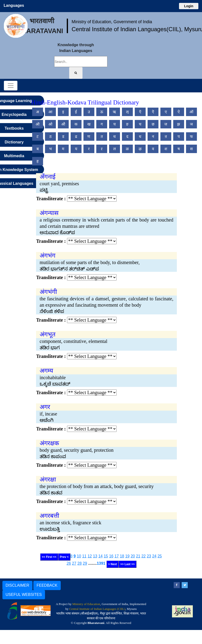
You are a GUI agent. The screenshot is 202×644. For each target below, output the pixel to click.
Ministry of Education (86, 604)
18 (122, 556)
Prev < (64, 557)
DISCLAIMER (17, 585)
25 (160, 556)
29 (85, 563)
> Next (112, 564)
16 (111, 556)
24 (154, 556)
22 (143, 556)
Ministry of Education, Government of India (112, 22)
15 (106, 556)
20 (133, 556)
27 (74, 563)
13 (95, 556)
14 (100, 556)
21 (138, 556)
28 (80, 563)
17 (117, 556)
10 (79, 556)
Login (189, 6)
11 (84, 556)
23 (149, 556)
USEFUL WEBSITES (24, 595)
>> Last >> (127, 564)
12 (90, 556)
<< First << (49, 557)
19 (127, 556)
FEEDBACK (47, 585)
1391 (101, 563)
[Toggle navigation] (11, 86)
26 (69, 563)
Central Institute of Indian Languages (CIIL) (97, 609)
